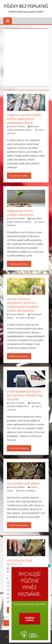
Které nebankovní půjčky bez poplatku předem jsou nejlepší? (25, 395)
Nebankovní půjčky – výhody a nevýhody (21, 213)
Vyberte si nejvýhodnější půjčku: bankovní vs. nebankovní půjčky (24, 119)
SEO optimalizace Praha (23, 484)
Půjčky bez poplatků (26, 6)
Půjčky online (22, 406)
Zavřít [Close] (50, 566)
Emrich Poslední (17, 126)
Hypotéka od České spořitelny (20, 562)
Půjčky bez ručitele (23, 222)
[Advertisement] (26, 57)
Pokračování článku (18, 176)
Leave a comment (27, 318)
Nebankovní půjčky (23, 130)
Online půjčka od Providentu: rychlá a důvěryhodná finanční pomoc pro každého (23, 305)
